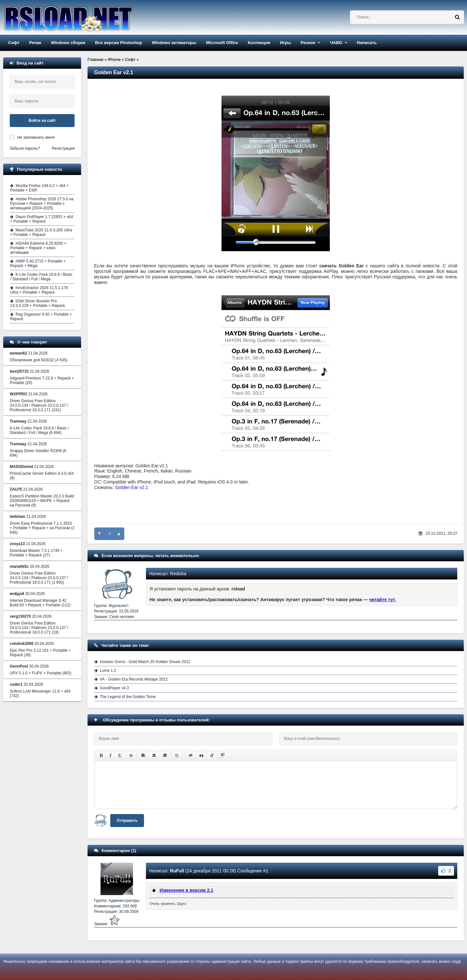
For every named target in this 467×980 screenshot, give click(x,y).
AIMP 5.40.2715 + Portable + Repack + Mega (38, 263)
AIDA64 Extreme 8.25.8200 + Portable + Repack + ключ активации (38, 248)
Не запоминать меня (36, 137)
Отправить (127, 821)
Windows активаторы (174, 43)
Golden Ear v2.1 (132, 487)
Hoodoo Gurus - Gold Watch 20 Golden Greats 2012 (145, 662)
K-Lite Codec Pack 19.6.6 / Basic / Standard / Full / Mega (41, 277)
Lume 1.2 (108, 671)
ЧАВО (336, 43)
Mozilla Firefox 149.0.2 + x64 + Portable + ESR (39, 188)
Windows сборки (68, 43)
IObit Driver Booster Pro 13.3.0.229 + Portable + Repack (37, 303)
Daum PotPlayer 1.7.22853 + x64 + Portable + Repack (42, 219)
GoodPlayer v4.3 (114, 688)
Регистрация (63, 148)
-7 (109, 534)
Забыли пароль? (25, 148)
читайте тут (382, 600)
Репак (35, 43)
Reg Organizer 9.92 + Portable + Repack (41, 317)
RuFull (177, 871)
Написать (367, 43)
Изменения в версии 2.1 (186, 890)
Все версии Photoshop (119, 43)
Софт (14, 43)
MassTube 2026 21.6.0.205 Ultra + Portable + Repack (41, 232)
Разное (308, 43)
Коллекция (259, 43)
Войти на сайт (42, 121)
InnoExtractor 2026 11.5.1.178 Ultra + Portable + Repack (39, 290)
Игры (285, 43)
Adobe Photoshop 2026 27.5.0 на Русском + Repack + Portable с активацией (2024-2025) (42, 204)
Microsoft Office (222, 43)
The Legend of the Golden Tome (128, 697)
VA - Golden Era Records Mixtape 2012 (134, 679)
